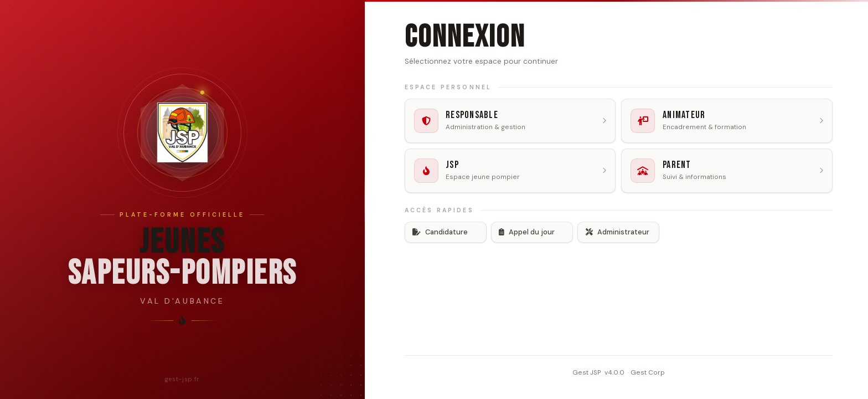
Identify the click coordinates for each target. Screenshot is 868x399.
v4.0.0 (614, 372)
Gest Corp (648, 372)
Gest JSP (587, 372)
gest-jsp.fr (182, 379)
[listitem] (510, 121)
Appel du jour (527, 232)
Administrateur (618, 232)
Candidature (440, 232)
